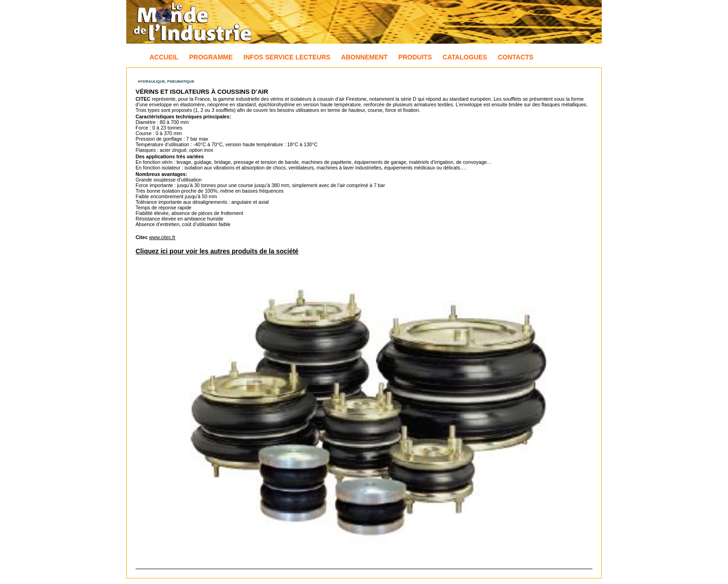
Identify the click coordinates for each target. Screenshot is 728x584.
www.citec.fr (162, 237)
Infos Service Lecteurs (287, 57)
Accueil (164, 57)
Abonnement (364, 57)
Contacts (516, 57)
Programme (211, 57)
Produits (415, 57)
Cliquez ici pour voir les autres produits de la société (217, 251)
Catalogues (465, 57)
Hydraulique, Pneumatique (166, 81)
